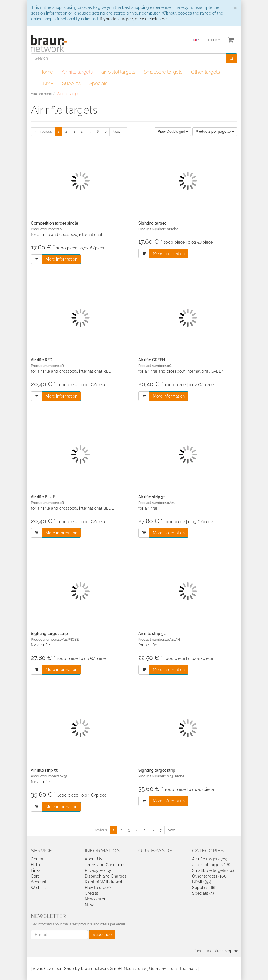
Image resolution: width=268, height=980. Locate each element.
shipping (230, 951)
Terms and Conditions (105, 865)
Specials (98, 83)
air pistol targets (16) (211, 865)
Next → (118, 132)
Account (39, 882)
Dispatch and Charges (106, 876)
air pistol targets (118, 72)
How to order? (98, 888)
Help (35, 865)
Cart (35, 876)
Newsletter (95, 899)
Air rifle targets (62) (210, 859)
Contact (38, 859)
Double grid (173, 132)
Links (36, 870)
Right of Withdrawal (104, 882)
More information (61, 259)
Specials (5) (203, 893)
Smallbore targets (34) (213, 870)
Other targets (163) (209, 876)
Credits (91, 893)
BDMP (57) (202, 882)
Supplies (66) (204, 888)
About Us (93, 859)
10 (215, 132)
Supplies (71, 83)
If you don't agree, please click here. (134, 19)
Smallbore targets (163, 72)
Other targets (205, 72)
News (90, 905)
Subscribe (102, 935)
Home (46, 72)
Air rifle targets (77, 72)
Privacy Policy (98, 870)
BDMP (47, 83)
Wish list (39, 888)
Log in (214, 40)
